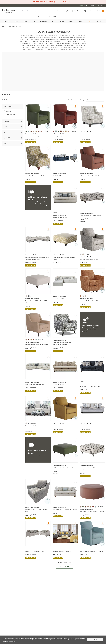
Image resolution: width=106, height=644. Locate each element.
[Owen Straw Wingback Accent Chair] (38, 169)
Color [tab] (5, 122)
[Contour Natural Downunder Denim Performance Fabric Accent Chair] (65, 335)
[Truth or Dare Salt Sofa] (38, 421)
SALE (90, 21)
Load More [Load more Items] (65, 562)
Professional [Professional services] (39, 17)
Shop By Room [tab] (8, 101)
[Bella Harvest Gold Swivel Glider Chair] (65, 419)
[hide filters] (6, 95)
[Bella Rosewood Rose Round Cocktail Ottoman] (92, 504)
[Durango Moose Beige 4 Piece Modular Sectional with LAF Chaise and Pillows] (38, 250)
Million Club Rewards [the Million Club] (53, 17)
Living (16, 21)
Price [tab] (5, 127)
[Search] (40, 11)
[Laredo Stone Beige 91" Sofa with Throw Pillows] (65, 502)
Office (81, 21)
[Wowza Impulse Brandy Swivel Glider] (92, 294)
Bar (34, 21)
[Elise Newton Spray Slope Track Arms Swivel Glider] (38, 502)
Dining (25, 21)
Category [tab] (6, 116)
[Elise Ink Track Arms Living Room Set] (65, 169)
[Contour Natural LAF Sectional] (65, 292)
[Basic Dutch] (73, 72)
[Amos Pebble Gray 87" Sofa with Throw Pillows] (92, 419)
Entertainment (44, 21)
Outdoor (62, 21)
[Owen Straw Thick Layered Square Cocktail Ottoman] (65, 250)
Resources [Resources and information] (67, 17)
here (14, 641)
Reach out (85, 327)
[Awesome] (53, 72)
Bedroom (7, 21)
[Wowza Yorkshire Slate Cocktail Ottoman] (92, 208)
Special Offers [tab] (7, 133)
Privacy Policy (75, 640)
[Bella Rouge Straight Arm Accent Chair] (65, 129)
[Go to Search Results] (57, 11)
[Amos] (14, 72)
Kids (53, 21)
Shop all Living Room (53, 59)
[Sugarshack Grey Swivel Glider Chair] (92, 252)
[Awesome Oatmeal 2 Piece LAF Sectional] (38, 377)
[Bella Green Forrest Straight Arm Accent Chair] (38, 129)
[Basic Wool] (92, 72)
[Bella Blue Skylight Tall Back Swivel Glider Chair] (92, 544)
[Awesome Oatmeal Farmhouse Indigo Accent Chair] (92, 127)
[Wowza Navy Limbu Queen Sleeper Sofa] (92, 379)
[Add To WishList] (48, 101)
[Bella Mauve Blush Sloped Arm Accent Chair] (38, 337)
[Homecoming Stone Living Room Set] (38, 544)
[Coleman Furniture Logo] (8, 12)
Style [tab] (5, 139)
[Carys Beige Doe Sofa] (65, 377)
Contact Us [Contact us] (101, 5)
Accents (71, 21)
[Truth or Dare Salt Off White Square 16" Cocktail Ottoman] (38, 294)
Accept (95, 640)
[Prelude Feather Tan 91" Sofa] (65, 210)
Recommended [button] (90, 95)
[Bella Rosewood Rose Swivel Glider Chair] (92, 169)
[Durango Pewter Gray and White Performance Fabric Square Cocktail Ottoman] (92, 461)
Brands (99, 21)
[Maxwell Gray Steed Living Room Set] (65, 544)
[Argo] (34, 72)
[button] (68, 11)
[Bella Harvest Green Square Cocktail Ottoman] (65, 461)
